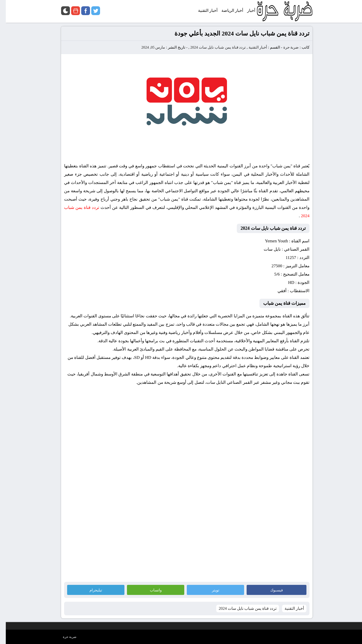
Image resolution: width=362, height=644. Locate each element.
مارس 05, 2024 (147, 47)
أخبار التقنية (252, 47)
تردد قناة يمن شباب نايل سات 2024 (212, 47)
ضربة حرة (285, 47)
